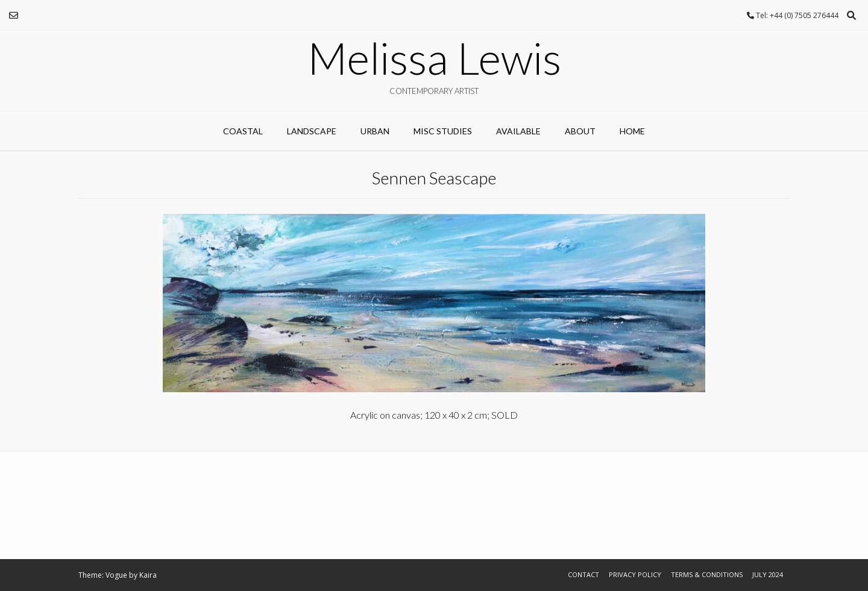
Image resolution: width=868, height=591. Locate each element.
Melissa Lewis (434, 58)
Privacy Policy (635, 574)
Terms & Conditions (707, 574)
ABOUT (580, 131)
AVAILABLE (518, 131)
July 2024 (768, 574)
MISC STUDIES (443, 131)
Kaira (148, 575)
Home (632, 131)
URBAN (375, 131)
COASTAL (243, 131)
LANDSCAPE (312, 131)
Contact (583, 574)
